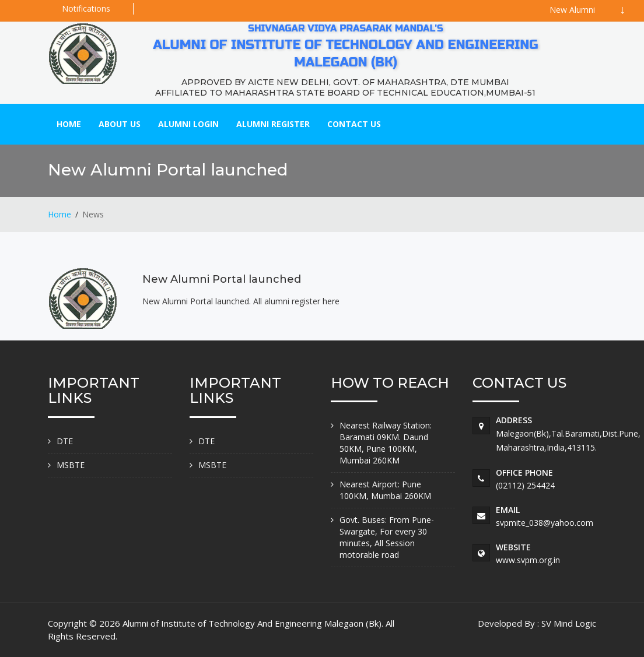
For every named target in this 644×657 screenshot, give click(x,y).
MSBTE (71, 465)
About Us (120, 124)
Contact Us (354, 124)
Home (69, 124)
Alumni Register (273, 124)
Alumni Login (188, 124)
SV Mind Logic (569, 623)
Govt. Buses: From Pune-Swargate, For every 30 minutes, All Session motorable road (387, 537)
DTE (65, 441)
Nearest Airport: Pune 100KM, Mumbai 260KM (385, 490)
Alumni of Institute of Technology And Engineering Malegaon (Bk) (252, 623)
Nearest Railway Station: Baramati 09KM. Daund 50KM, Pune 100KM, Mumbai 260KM (386, 443)
